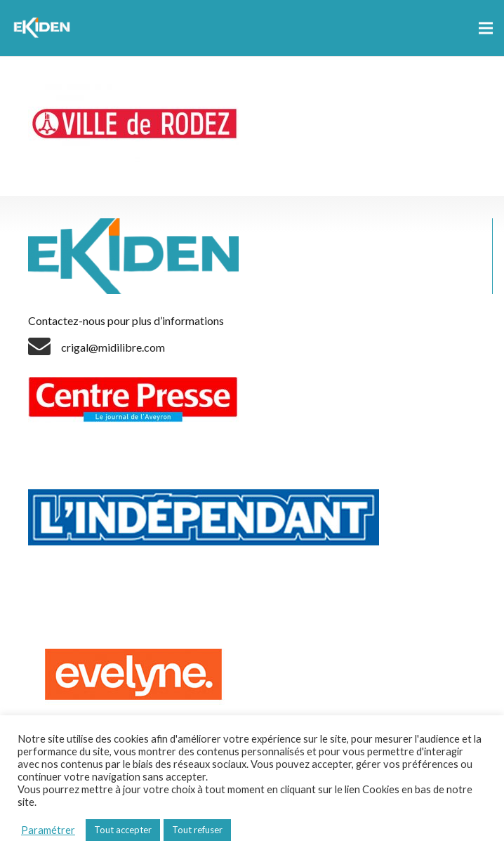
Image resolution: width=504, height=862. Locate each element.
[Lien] (44, 28)
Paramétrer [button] (48, 830)
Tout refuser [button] (197, 830)
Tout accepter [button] (123, 830)
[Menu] (486, 28)
